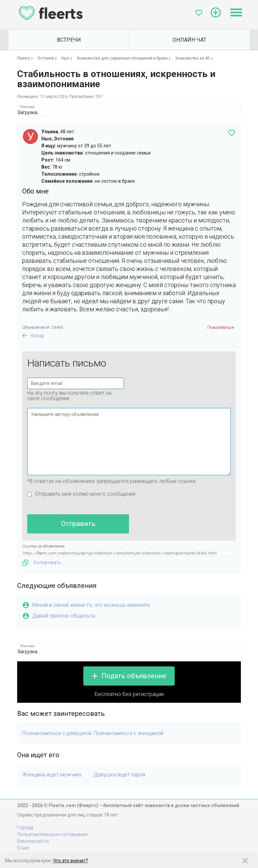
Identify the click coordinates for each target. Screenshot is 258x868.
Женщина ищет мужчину (52, 775)
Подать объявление (134, 676)
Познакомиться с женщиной (128, 733)
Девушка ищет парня (119, 775)
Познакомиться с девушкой (57, 733)
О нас (23, 848)
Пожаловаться (221, 327)
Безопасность (33, 841)
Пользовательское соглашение (52, 834)
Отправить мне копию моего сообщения (85, 494)
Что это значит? (70, 861)
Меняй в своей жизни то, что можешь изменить (91, 605)
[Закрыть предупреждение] (245, 861)
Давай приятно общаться (64, 616)
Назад (37, 336)
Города (25, 828)
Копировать (42, 563)
